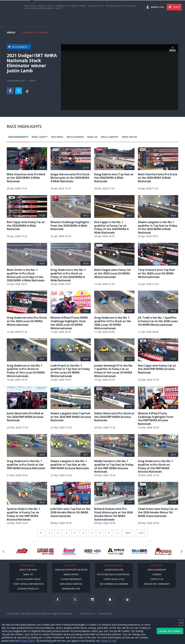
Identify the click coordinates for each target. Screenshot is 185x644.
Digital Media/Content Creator (40, 22)
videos (178, 10)
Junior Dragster (114, 570)
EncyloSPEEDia (75, 137)
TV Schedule (72, 19)
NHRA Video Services (71, 584)
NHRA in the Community (157, 584)
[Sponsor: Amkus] (116, 552)
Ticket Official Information (28, 584)
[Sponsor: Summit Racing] (69, 552)
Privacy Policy (27, 641)
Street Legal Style (114, 579)
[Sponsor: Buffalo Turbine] (163, 552)
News (27, 19)
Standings (60, 19)
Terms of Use (108, 641)
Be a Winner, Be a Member (114, 584)
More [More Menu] (59, 22)
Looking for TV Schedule (35, 32)
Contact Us (157, 579)
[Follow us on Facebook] (58, 599)
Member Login (155, 20)
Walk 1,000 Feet (110, 137)
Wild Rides (57, 137)
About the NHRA (28, 570)
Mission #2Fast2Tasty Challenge (121, 19)
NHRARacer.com (71, 589)
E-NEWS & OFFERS (166, 10)
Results (50, 19)
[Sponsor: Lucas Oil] (45, 552)
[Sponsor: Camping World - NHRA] (93, 552)
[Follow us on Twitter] (75, 599)
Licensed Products (28, 589)
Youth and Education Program (115, 574)
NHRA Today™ (40, 137)
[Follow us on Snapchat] (110, 599)
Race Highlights (18, 137)
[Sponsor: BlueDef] (140, 552)
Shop (102, 19)
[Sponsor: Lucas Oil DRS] (22, 552)
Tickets (174, 20)
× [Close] (181, 623)
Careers (157, 574)
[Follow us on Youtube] (127, 599)
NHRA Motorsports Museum (71, 570)
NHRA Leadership (157, 570)
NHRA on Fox (129, 137)
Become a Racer (166, 3)
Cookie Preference (71, 579)
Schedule (41, 19)
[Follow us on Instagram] (92, 599)
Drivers (83, 19)
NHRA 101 (92, 137)
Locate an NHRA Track (28, 579)
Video (33, 19)
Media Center (71, 574)
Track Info (93, 19)
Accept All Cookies (170, 631)
